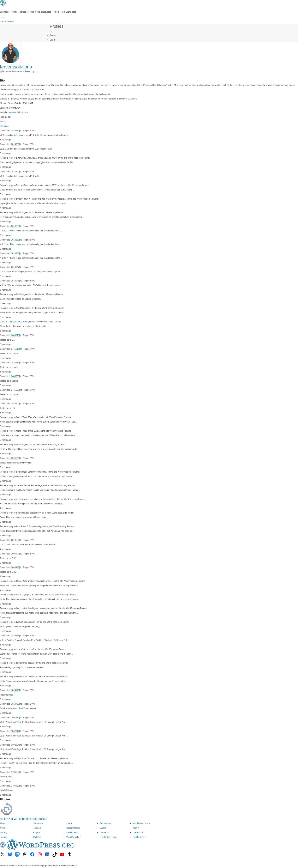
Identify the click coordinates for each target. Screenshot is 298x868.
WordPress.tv (74, 837)
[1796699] (15, 786)
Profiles (57, 26)
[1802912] (15, 731)
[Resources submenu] (47, 12)
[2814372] (15, 131)
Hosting (4, 833)
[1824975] (15, 690)
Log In (53, 40)
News (3, 828)
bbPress (138, 833)
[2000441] (15, 567)
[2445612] (15, 349)
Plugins (37, 833)
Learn (69, 823)
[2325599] (15, 458)
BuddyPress (140, 837)
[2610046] (15, 281)
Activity (3, 122)
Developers (72, 833)
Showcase (38, 823)
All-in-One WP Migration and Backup (24, 819)
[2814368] (15, 144)
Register (53, 35)
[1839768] (15, 636)
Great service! (22, 322)
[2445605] (15, 376)
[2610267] (15, 240)
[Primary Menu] (51, 31)
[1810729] (15, 704)
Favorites (4, 126)
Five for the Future (108, 837)
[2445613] (15, 335)
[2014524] (15, 540)
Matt (136, 828)
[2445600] (15, 404)
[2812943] (15, 172)
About (3, 823)
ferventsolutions (16, 67)
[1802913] (15, 718)
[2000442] (15, 554)
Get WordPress (7, 22)
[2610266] (15, 253)
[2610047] (15, 267)
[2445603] (15, 390)
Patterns (37, 837)
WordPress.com (141, 823)
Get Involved (106, 823)
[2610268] (15, 226)
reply (11, 158)
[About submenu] (57, 12)
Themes (37, 828)
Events (103, 828)
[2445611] (15, 363)
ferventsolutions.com (18, 112)
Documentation (73, 828)
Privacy (3, 837)
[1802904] (15, 745)
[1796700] (15, 772)
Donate (104, 833)
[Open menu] (2, 17)
